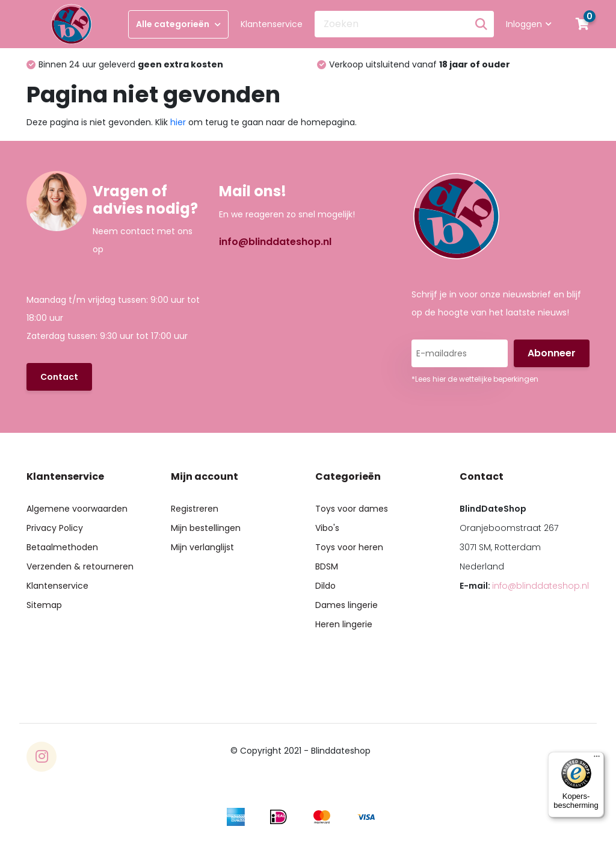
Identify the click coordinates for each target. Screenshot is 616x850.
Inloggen (529, 24)
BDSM (327, 566)
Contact (59, 377)
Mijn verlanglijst (202, 547)
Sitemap (44, 605)
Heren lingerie (344, 624)
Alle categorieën (178, 24)
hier (178, 122)
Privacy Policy (55, 528)
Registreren (195, 509)
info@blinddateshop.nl (275, 242)
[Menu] (597, 759)
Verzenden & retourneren (80, 566)
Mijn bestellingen (206, 528)
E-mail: (524, 586)
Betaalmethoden (62, 547)
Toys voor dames (352, 509)
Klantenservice (272, 24)
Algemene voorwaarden (77, 509)
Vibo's (327, 528)
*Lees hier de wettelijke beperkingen (475, 379)
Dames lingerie (346, 605)
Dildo (325, 586)
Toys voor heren (349, 547)
